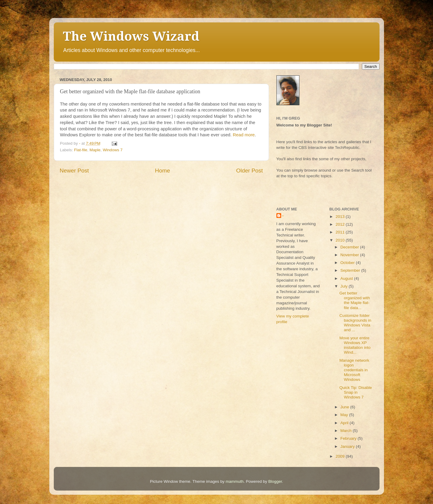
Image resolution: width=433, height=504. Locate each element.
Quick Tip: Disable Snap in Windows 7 (356, 392)
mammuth (235, 481)
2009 (341, 456)
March (346, 431)
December (350, 247)
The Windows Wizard (131, 36)
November (350, 255)
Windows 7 (113, 150)
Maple (95, 150)
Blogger (275, 481)
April (345, 423)
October (348, 263)
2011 (341, 232)
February (349, 438)
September (351, 270)
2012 (341, 224)
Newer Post (74, 171)
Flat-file (81, 150)
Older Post (249, 171)
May (345, 415)
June (345, 407)
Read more (244, 135)
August (347, 278)
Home (163, 171)
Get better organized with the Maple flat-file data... (355, 300)
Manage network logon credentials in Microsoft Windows (354, 370)
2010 (341, 240)
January (348, 446)
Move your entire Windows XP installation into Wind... (355, 345)
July (345, 286)
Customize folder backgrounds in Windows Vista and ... (355, 323)
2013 (341, 217)
